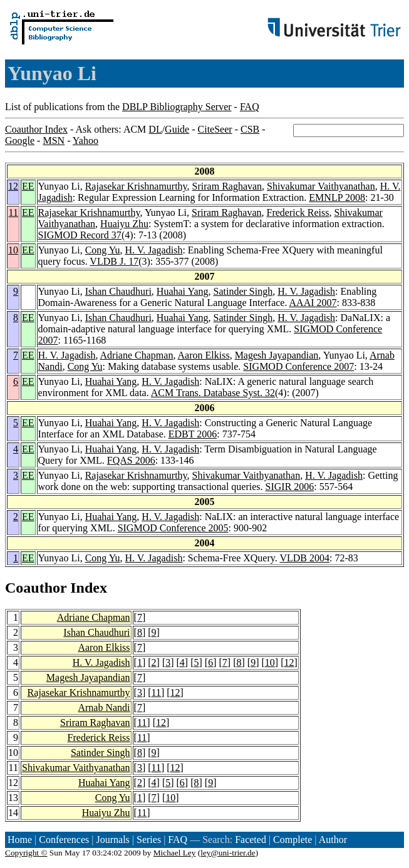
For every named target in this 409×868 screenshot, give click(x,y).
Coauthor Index (36, 129)
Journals (112, 840)
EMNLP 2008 (337, 197)
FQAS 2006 (131, 460)
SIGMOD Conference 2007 (298, 366)
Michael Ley (175, 853)
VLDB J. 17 (114, 261)
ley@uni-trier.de (228, 853)
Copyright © (26, 853)
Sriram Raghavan (227, 186)
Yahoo (85, 140)
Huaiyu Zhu (124, 224)
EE (28, 186)
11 (13, 212)
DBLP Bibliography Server (177, 107)
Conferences (64, 840)
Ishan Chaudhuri (118, 291)
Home (20, 840)
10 (13, 250)
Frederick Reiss (298, 212)
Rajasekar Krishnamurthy (136, 186)
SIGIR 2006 (290, 487)
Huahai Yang (183, 291)
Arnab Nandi (104, 707)
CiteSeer (215, 129)
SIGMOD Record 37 (80, 235)
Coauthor (36, 588)
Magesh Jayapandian (277, 355)
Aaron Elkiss (204, 355)
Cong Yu (103, 250)
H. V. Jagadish (154, 250)
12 (13, 186)
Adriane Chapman (137, 355)
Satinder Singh (243, 291)
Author (333, 840)
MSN (54, 140)
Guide (177, 129)
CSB (250, 129)
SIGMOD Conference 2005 (173, 528)
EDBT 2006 (193, 434)
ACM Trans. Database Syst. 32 (213, 393)
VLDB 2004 (304, 558)
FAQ (250, 107)
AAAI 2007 (313, 303)
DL (155, 129)
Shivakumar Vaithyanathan (321, 186)
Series (149, 840)
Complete (293, 840)
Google (20, 140)
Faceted (251, 840)
